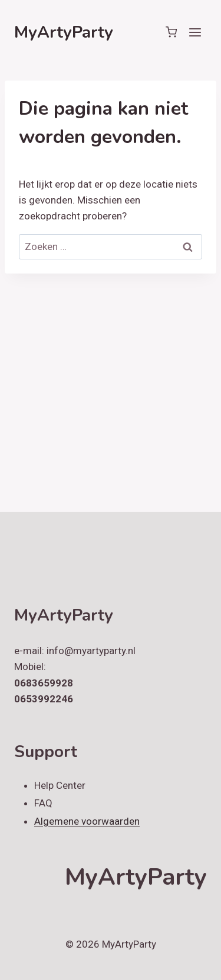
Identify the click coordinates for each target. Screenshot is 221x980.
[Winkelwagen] (171, 32)
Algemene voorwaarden (87, 821)
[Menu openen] (195, 32)
